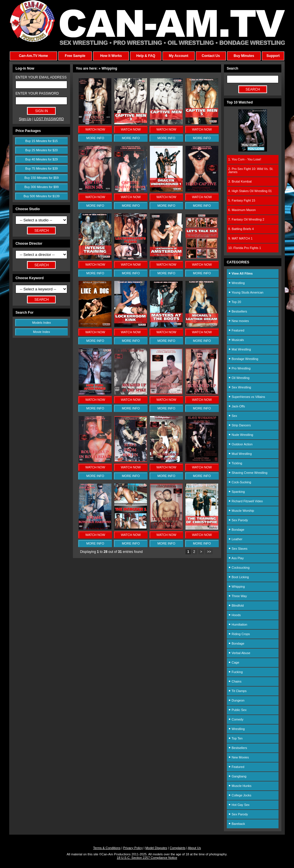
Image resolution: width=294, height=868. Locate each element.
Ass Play (236, 558)
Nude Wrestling (241, 435)
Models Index (41, 323)
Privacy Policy (133, 848)
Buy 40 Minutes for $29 (41, 159)
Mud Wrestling (240, 454)
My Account (179, 56)
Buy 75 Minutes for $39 (41, 168)
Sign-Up (25, 119)
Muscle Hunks (240, 786)
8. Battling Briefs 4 (241, 229)
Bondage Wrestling (243, 359)
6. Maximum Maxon (242, 210)
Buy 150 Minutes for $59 (41, 178)
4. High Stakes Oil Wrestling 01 (250, 191)
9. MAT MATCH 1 (240, 238)
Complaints (178, 848)
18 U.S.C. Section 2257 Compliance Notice (147, 858)
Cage (234, 662)
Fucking (236, 672)
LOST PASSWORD (49, 119)
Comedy (236, 719)
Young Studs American (246, 292)
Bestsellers (238, 311)
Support (273, 56)
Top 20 (235, 302)
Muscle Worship (241, 511)
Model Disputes (156, 848)
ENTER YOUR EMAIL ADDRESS (41, 77)
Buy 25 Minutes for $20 (41, 150)
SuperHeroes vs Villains (247, 397)
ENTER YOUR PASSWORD (37, 93)
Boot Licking (239, 577)
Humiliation (238, 624)
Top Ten (235, 738)
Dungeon (236, 700)
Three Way (238, 596)
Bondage (236, 530)
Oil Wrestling (239, 378)
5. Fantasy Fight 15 (242, 200)
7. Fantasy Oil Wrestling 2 (246, 219)
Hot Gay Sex (239, 805)
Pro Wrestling (239, 368)
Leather (235, 539)
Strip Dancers (240, 425)
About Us (194, 848)
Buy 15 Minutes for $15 (41, 141)
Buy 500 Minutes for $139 (41, 196)
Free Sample (75, 56)
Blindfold (236, 606)
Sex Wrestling (240, 387)
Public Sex (237, 710)
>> (209, 552)
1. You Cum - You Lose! (245, 159)
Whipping (237, 587)
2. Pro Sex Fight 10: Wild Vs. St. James (251, 170)
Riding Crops (239, 634)
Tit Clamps (237, 691)
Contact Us (211, 56)
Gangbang (237, 776)
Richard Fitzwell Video (246, 501)
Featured (236, 330)
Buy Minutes (244, 56)
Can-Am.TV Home (33, 56)
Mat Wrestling (240, 349)
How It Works (111, 56)
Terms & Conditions (107, 848)
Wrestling (237, 283)
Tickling (235, 463)
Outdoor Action (240, 444)
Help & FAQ (146, 56)
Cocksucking (239, 568)
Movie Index (41, 332)
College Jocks (240, 795)
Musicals (236, 340)
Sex (233, 416)
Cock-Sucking (240, 482)
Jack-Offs (237, 406)
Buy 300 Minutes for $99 (41, 187)
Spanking (237, 492)
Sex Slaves (238, 549)
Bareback (237, 824)
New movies (239, 321)
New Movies (239, 757)
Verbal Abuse (239, 653)
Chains (235, 681)
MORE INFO (95, 138)
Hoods (235, 615)
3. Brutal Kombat (240, 181)
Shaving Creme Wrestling (248, 473)
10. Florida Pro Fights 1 (245, 248)
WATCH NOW (95, 129)
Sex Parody (238, 520)
